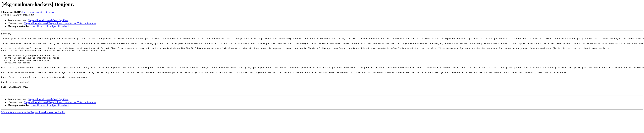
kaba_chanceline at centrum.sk (38, 12)
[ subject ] (54, 26)
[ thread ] (43, 26)
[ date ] (34, 26)
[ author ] (64, 26)
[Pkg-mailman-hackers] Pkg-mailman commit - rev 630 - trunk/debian (60, 23)
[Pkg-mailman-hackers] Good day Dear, (48, 20)
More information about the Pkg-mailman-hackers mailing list (33, 124)
